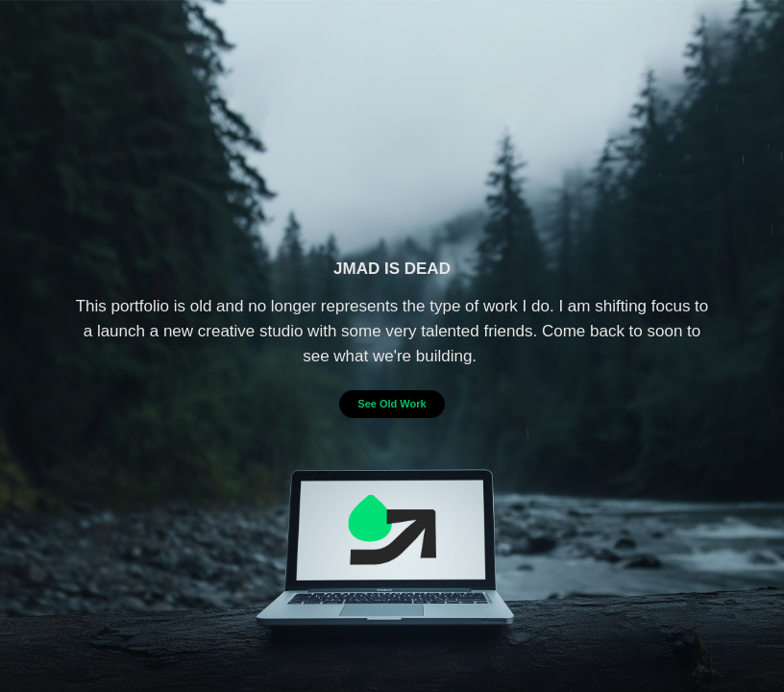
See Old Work (392, 404)
